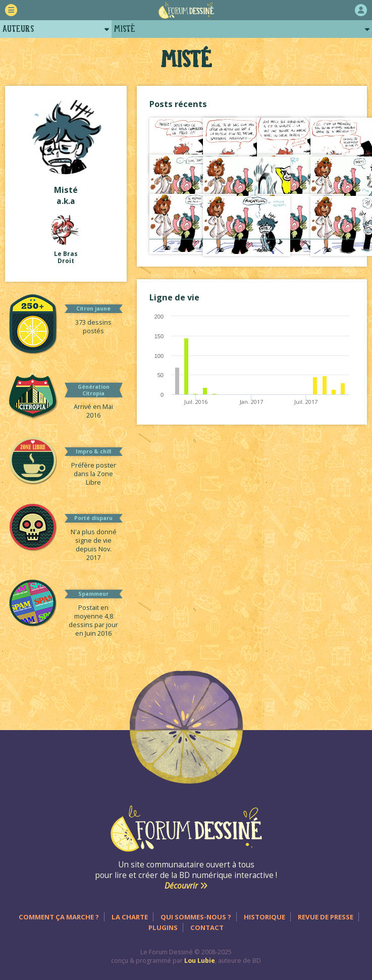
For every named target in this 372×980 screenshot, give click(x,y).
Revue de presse (326, 917)
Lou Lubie (200, 961)
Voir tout (252, 249)
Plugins (163, 927)
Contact (207, 927)
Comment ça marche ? (59, 917)
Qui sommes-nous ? (196, 917)
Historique (264, 917)
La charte (130, 917)
